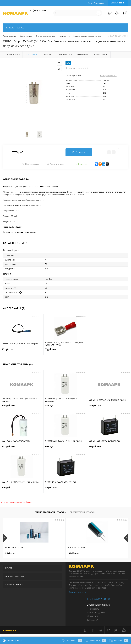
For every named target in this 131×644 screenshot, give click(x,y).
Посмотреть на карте (77, 592)
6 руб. (93, 553)
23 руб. (22, 351)
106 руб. (22, 489)
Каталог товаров (65, 28)
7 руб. (65, 351)
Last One (106, 80)
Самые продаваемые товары (51, 512)
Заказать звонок (118, 3)
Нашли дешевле (31, 164)
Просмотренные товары (83, 512)
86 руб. (65, 489)
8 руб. (10, 553)
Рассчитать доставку (57, 164)
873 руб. (65, 407)
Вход (90, 3)
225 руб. (22, 407)
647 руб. (65, 448)
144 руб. (109, 407)
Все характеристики (108, 76)
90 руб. (109, 448)
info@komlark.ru (102, 605)
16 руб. (52, 553)
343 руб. (22, 448)
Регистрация (99, 3)
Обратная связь (12, 641)
